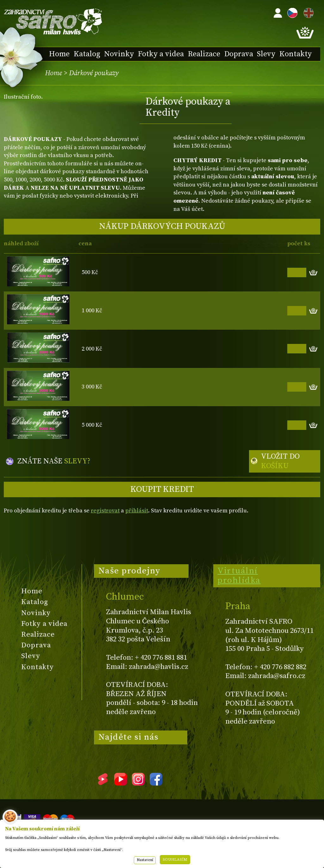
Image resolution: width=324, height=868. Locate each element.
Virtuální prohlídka (239, 576)
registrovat (105, 511)
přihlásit (137, 511)
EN (307, 12)
